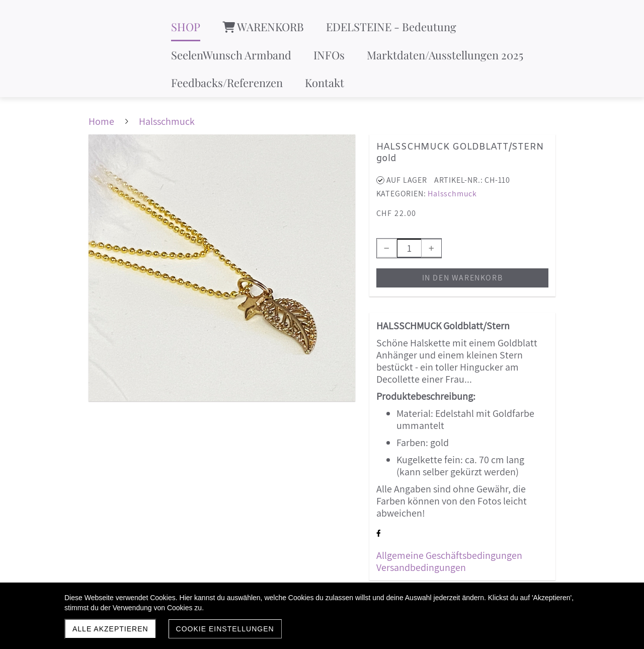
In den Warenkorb (463, 278)
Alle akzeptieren (110, 629)
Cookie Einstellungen (225, 629)
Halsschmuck (452, 194)
